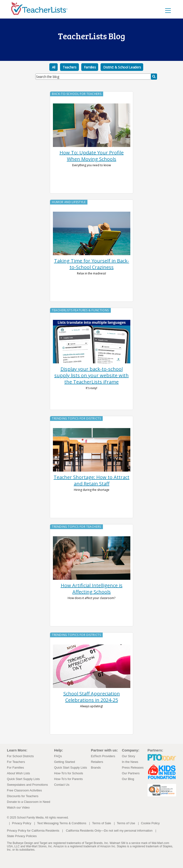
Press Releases (133, 768)
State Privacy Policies (22, 836)
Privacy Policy (22, 823)
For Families (15, 768)
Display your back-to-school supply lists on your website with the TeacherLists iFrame (91, 375)
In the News (130, 762)
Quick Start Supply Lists (23, 779)
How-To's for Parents (68, 779)
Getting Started (64, 762)
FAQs (58, 756)
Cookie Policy (150, 823)
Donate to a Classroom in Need (28, 802)
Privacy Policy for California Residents (33, 831)
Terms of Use (126, 823)
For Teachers (16, 762)
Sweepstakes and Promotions (27, 785)
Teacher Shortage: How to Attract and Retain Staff (91, 480)
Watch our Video (18, 807)
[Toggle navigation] (168, 10)
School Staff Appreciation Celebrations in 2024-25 (92, 697)
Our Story (128, 756)
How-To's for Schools (69, 773)
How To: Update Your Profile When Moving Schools (92, 156)
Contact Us (62, 785)
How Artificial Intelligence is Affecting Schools (92, 589)
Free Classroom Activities (24, 790)
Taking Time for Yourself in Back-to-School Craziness (92, 264)
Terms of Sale (101, 823)
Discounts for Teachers (23, 796)
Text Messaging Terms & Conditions (62, 823)
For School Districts (20, 756)
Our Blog (128, 779)
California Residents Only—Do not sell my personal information (109, 831)
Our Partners (131, 773)
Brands (96, 768)
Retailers (97, 762)
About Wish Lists (18, 773)
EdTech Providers (103, 756)
